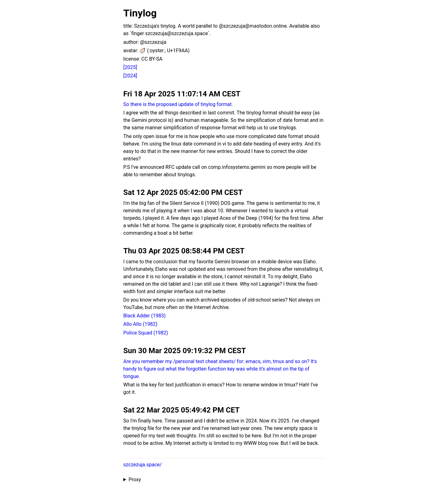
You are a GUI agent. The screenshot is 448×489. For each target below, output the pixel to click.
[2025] (130, 67)
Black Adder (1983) (144, 316)
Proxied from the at (224, 480)
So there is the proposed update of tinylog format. (178, 104)
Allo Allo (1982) (140, 324)
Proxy (135, 480)
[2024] (130, 76)
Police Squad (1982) (146, 333)
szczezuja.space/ (142, 465)
